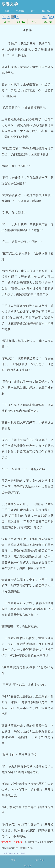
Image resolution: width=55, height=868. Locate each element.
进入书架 (48, 22)
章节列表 (21, 22)
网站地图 (28, 866)
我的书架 (46, 11)
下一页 (34, 22)
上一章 (7, 22)
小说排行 (20, 11)
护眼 (44, 17)
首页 (7, 11)
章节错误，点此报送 (12, 842)
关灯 (51, 17)
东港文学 (10, 4)
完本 (33, 11)
